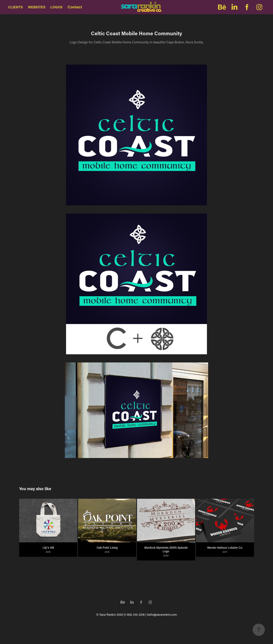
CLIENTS (15, 7)
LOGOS (56, 7)
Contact (75, 7)
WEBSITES (37, 7)
